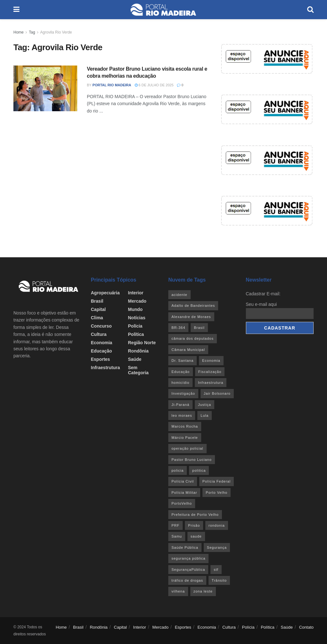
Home (19, 32)
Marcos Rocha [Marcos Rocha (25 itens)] (185, 426)
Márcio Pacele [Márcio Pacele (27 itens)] (185, 438)
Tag (32, 32)
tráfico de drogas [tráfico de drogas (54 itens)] (187, 580)
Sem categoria (138, 370)
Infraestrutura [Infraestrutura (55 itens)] (211, 383)
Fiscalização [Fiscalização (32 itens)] (210, 372)
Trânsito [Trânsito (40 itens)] (219, 580)
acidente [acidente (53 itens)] (179, 295)
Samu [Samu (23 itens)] (177, 536)
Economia (102, 343)
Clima (97, 318)
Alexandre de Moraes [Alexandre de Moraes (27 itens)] (191, 317)
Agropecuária (105, 293)
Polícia (135, 326)
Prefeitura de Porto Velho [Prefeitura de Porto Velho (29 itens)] (195, 515)
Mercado (137, 301)
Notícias (137, 318)
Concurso (101, 326)
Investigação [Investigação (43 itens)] (183, 393)
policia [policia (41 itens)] (178, 470)
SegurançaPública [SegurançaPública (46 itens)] (188, 570)
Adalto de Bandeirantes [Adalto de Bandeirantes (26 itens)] (193, 306)
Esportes (101, 359)
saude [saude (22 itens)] (196, 536)
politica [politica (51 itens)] (199, 470)
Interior (136, 293)
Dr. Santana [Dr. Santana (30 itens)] (183, 361)
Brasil (97, 301)
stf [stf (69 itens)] (216, 570)
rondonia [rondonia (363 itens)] (217, 525)
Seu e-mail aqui (261, 304)
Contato (306, 627)
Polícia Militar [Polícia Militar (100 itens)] (184, 493)
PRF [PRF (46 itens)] (175, 525)
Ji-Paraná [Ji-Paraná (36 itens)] (180, 405)
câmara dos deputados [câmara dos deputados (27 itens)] (193, 338)
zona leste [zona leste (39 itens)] (203, 591)
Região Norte (142, 343)
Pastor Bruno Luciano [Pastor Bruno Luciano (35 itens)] (192, 460)
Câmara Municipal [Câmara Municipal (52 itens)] (188, 350)
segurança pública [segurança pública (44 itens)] (188, 558)
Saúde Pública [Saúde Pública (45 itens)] (185, 547)
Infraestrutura (106, 368)
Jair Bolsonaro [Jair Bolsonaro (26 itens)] (217, 393)
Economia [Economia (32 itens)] (211, 361)
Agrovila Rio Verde (56, 32)
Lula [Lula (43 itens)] (205, 415)
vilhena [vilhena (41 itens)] (178, 591)
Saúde (135, 359)
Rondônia (138, 351)
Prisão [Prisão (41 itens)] (194, 525)
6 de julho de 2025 (154, 85)
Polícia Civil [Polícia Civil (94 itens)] (183, 481)
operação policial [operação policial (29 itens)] (187, 448)
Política (136, 334)
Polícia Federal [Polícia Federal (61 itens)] (217, 481)
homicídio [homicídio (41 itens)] (180, 383)
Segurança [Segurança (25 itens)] (217, 547)
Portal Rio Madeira (112, 85)
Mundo (135, 309)
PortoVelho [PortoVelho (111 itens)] (182, 503)
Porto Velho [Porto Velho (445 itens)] (217, 493)
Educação (102, 351)
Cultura (99, 334)
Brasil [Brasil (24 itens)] (199, 328)
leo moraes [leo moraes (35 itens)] (182, 415)
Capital (99, 309)
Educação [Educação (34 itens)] (181, 372)
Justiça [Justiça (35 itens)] (205, 405)
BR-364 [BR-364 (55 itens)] (178, 328)
